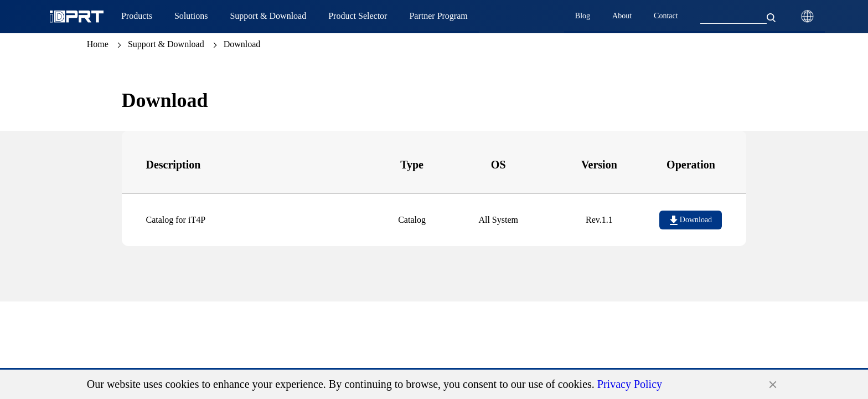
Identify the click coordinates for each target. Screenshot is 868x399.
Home (98, 44)
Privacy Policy (630, 384)
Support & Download (166, 44)
